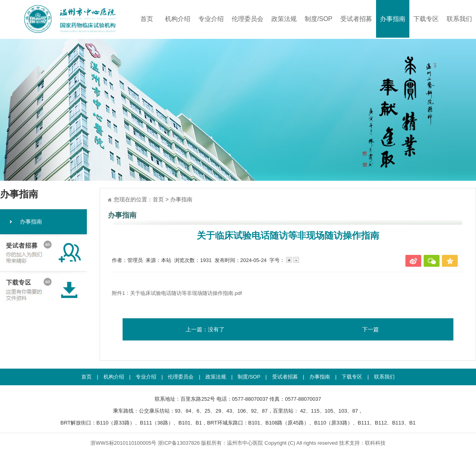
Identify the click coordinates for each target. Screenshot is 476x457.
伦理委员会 (248, 19)
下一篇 (370, 329)
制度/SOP (319, 19)
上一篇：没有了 (205, 329)
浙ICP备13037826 (179, 443)
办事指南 (393, 19)
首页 (147, 19)
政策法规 (284, 19)
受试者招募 (356, 19)
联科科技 (375, 443)
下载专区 (426, 19)
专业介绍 (211, 19)
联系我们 (459, 19)
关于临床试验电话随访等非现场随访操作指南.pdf (186, 293)
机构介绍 (178, 19)
